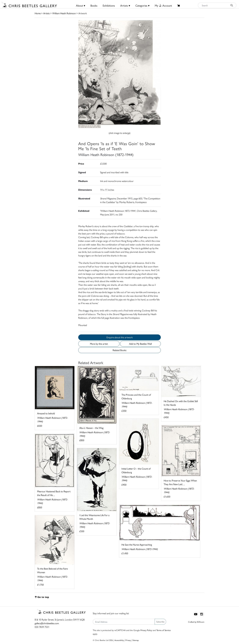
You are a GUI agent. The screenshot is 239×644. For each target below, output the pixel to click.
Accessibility (119, 640)
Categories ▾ (142, 5)
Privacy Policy (146, 630)
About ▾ (81, 5)
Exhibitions (109, 5)
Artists (46, 13)
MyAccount (163, 5)
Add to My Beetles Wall (140, 344)
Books (94, 5)
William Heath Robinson (64, 13)
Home (38, 13)
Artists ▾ (125, 5)
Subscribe (160, 622)
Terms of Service (164, 630)
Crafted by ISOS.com (196, 622)
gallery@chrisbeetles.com (47, 623)
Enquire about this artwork (120, 337)
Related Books (119, 350)
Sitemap (136, 640)
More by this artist (99, 344)
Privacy (128, 640)
